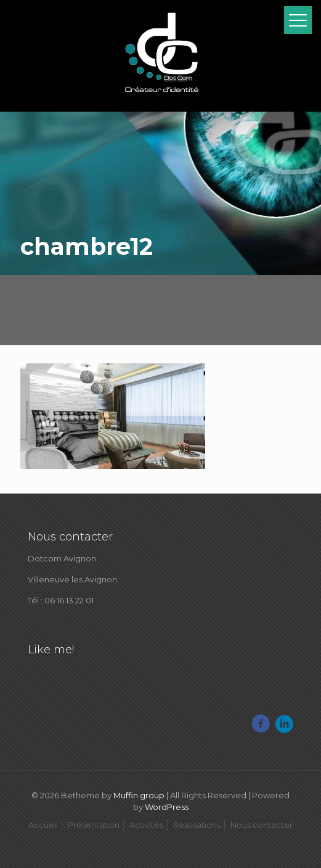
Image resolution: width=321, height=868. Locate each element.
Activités (146, 825)
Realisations (197, 825)
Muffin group (139, 795)
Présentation (94, 825)
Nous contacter (262, 825)
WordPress (167, 807)
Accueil (43, 825)
